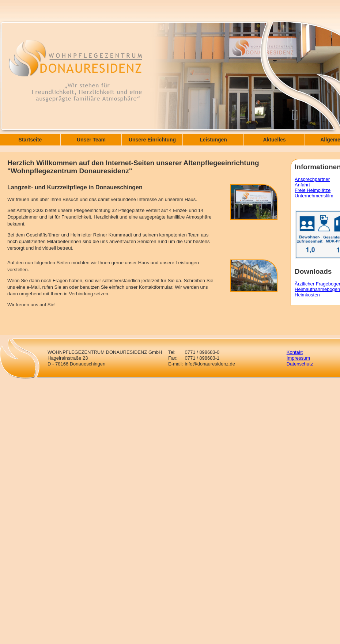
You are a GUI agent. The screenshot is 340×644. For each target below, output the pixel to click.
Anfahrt (302, 185)
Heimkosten (307, 295)
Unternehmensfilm (314, 196)
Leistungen (213, 140)
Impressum (298, 358)
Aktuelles (274, 140)
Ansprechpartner (312, 179)
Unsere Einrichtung (152, 140)
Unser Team (91, 140)
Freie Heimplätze (313, 190)
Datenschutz (300, 364)
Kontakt (295, 352)
